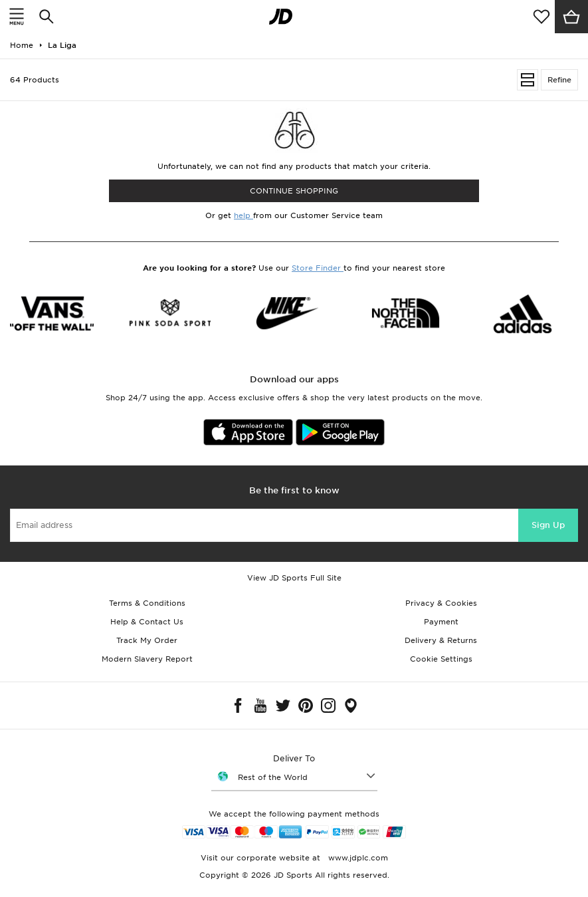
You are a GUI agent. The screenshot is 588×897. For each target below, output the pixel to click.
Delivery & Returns (441, 640)
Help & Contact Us (147, 622)
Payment (441, 622)
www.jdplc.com (357, 858)
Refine (559, 80)
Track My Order (147, 640)
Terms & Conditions (147, 603)
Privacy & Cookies (441, 603)
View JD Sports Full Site (294, 578)
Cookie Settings (441, 659)
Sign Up (548, 525)
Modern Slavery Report (147, 659)
